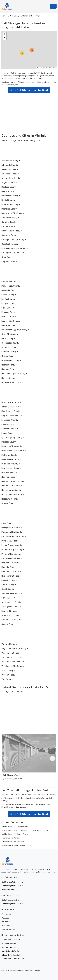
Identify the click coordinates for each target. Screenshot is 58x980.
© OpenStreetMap (50, 68)
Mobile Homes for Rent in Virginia (15, 834)
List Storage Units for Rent (13, 904)
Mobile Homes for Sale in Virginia (15, 826)
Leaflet (40, 68)
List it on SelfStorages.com (44, 794)
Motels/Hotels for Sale (11, 951)
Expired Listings (8, 890)
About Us (5, 918)
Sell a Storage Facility (10, 900)
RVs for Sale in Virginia (11, 838)
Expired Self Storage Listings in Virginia (18, 845)
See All (19, 692)
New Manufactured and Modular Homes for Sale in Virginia (25, 830)
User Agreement (9, 929)
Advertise (6, 922)
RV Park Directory (9, 947)
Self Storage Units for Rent (13, 886)
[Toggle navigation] (53, 6)
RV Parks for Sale (9, 944)
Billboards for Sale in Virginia (13, 842)
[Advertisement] (29, 152)
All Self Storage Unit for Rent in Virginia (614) (22, 141)
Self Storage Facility (12, 775)
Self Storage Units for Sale (12, 882)
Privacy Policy (7, 926)
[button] (22, 53)
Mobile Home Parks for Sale (13, 959)
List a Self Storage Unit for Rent (29, 90)
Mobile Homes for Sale (11, 940)
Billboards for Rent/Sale (11, 955)
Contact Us (6, 914)
